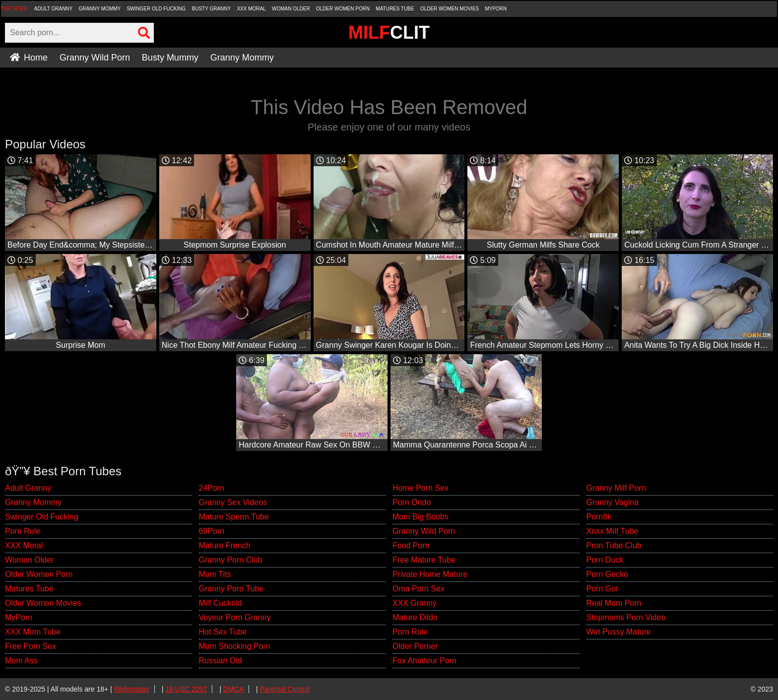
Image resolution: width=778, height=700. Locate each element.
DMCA (233, 689)
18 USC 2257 (186, 689)
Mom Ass (21, 661)
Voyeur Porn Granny (235, 617)
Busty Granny (212, 9)
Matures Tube (395, 9)
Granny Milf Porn (616, 488)
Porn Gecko (607, 574)
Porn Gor (603, 589)
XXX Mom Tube (33, 632)
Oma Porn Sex (419, 589)
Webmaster (132, 689)
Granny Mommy (99, 9)
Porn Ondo (412, 502)
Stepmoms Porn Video (626, 617)
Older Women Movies (450, 9)
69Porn (212, 531)
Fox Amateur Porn (424, 661)
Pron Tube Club (614, 545)
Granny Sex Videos (233, 502)
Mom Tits (215, 574)
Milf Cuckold (221, 603)
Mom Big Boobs (421, 517)
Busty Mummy (170, 58)
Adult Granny (53, 9)
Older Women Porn (343, 9)
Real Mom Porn (614, 603)
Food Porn (411, 545)
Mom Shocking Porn (235, 646)
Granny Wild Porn (95, 58)
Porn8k (599, 517)
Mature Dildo (415, 617)
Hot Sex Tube (223, 632)
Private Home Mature (430, 574)
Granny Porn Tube (231, 589)
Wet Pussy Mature (619, 632)
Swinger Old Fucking (156, 9)
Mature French (225, 545)
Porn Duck (605, 560)
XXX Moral (251, 9)
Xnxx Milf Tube (613, 531)
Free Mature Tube (424, 560)
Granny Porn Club (231, 560)
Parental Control (285, 689)
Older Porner (415, 646)
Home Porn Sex (421, 488)
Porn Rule (23, 531)
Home (29, 58)
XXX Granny (415, 603)
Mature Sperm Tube (234, 517)
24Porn (212, 488)
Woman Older (291, 9)
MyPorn (496, 9)
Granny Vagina (613, 502)
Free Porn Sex (31, 646)
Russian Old (221, 661)
